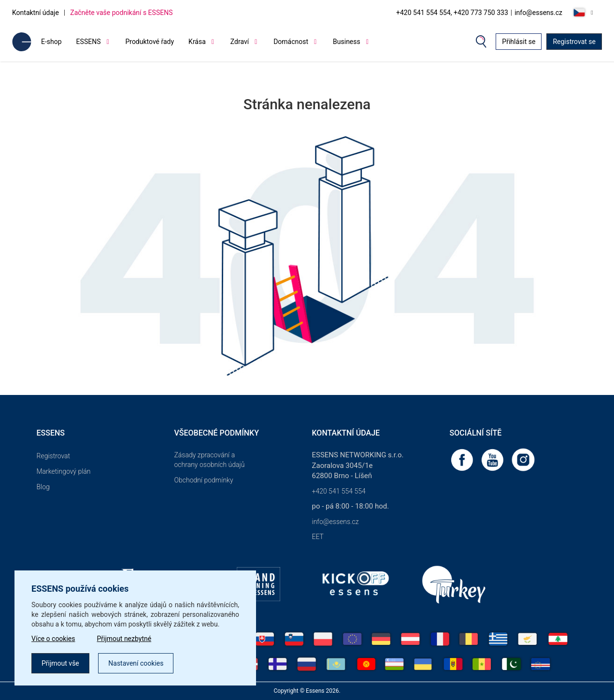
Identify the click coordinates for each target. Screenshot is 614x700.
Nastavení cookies (136, 663)
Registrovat (54, 456)
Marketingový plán (64, 471)
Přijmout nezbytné (124, 639)
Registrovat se (574, 42)
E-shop (51, 42)
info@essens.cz (538, 13)
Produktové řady (150, 42)
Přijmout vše (60, 663)
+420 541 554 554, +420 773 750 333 (452, 13)
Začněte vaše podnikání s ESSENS (121, 13)
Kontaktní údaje (36, 13)
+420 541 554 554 (339, 491)
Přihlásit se (519, 42)
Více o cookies (53, 639)
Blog (43, 487)
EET (318, 537)
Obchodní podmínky (204, 480)
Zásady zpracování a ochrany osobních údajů (210, 460)
